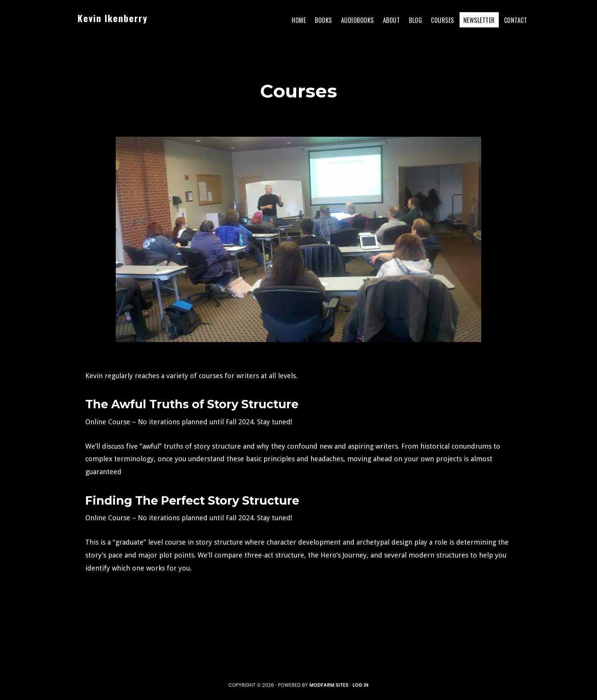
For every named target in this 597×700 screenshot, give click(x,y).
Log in (361, 685)
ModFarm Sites (329, 685)
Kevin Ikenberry (113, 18)
